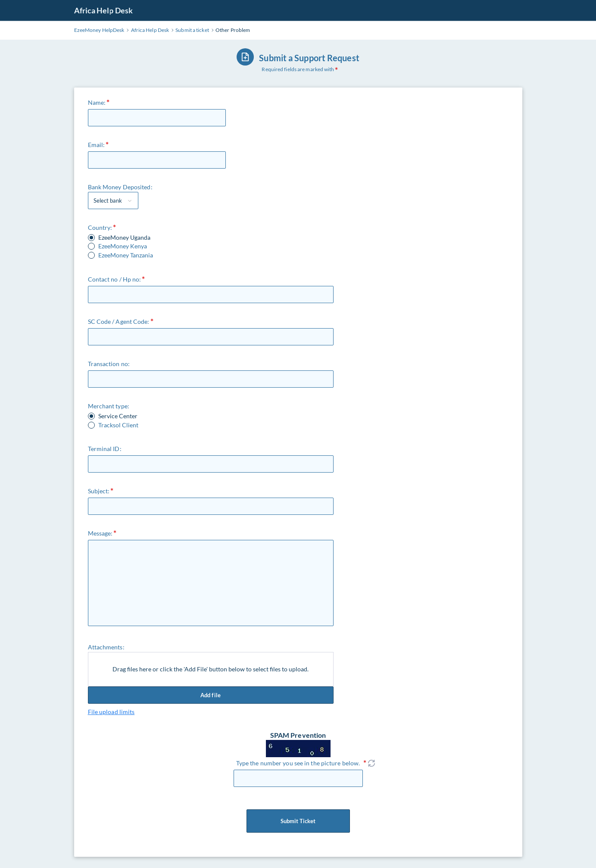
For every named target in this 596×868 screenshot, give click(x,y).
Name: (97, 102)
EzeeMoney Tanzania (126, 255)
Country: (100, 227)
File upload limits (111, 712)
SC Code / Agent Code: (119, 321)
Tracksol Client (118, 425)
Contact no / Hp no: (115, 279)
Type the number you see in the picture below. (298, 763)
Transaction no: (109, 364)
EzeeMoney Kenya (123, 246)
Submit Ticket (298, 821)
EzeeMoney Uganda (124, 238)
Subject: (99, 491)
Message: (100, 533)
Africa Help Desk (104, 10)
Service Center (118, 416)
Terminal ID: (105, 449)
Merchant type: (109, 406)
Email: (97, 145)
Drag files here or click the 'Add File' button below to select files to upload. (211, 669)
